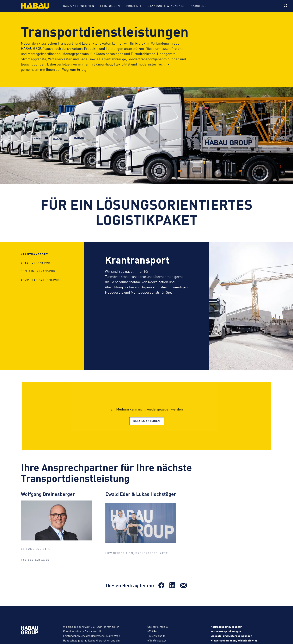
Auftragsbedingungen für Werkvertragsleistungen (226, 629)
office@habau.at (157, 640)
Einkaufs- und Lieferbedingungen (231, 636)
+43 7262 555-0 (156, 636)
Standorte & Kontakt (166, 6)
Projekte (134, 6)
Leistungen (110, 6)
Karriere (199, 6)
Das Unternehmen (79, 6)
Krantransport (34, 285)
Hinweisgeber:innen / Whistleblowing (234, 640)
